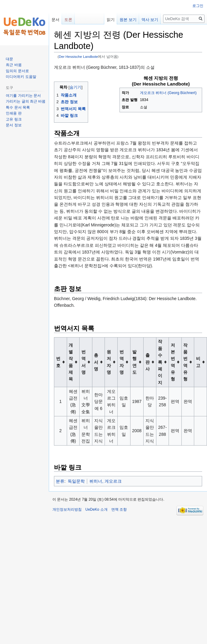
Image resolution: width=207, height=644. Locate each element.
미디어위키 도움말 (21, 77)
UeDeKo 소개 (96, 509)
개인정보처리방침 (67, 509)
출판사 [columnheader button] (148, 362)
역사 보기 (144, 20)
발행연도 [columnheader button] (134, 362)
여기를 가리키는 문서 (23, 96)
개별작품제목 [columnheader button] (71, 362)
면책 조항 (119, 509)
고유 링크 (14, 119)
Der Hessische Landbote (79, 56)
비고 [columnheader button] (198, 362)
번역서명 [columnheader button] (84, 362)
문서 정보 (14, 125)
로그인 (198, 6)
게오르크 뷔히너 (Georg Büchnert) (168, 93)
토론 (68, 20)
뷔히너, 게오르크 (105, 481)
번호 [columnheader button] (58, 362)
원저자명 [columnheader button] (109, 362)
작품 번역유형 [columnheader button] (185, 362)
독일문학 (76, 481)
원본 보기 (123, 20)
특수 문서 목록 (18, 107)
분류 (60, 481)
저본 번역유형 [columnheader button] (173, 362)
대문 (9, 59)
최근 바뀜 (14, 65)
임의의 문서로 (17, 71)
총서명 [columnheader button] (96, 362)
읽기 (105, 20)
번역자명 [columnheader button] (122, 362)
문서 (55, 20)
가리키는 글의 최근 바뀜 (26, 101)
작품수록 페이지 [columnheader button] (160, 362)
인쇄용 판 (14, 113)
